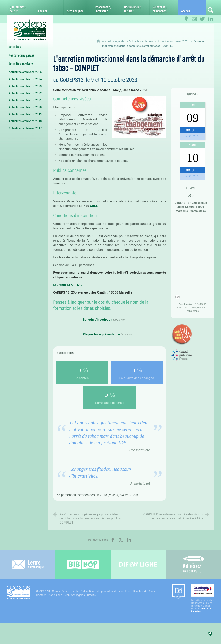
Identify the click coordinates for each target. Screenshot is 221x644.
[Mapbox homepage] (178, 297)
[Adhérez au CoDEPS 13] (193, 564)
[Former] (49, 7)
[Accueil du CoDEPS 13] (30, 30)
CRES (94, 206)
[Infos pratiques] (186, 19)
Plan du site (55, 595)
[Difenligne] (138, 564)
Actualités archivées (141, 41)
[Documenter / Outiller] (135, 7)
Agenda (120, 41)
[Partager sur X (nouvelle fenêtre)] (121, 540)
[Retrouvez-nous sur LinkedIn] (210, 19)
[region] (193, 258)
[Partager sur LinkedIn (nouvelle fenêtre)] (129, 540)
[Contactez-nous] (194, 19)
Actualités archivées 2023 (173, 41)
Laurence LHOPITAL (68, 285)
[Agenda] (192, 7)
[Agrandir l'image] (139, 117)
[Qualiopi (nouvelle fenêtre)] (203, 598)
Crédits (91, 595)
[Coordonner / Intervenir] (106, 7)
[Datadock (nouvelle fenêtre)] (178, 592)
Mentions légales (75, 595)
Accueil (107, 41)
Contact (41, 595)
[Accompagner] (78, 7)
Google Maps (199, 308)
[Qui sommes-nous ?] (21, 7)
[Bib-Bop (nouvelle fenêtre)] (83, 564)
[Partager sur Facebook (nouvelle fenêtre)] (113, 540)
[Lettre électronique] (28, 564)
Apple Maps (193, 311)
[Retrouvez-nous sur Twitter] (202, 19)
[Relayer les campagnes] (164, 7)
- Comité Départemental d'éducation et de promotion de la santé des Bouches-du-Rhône (96, 591)
